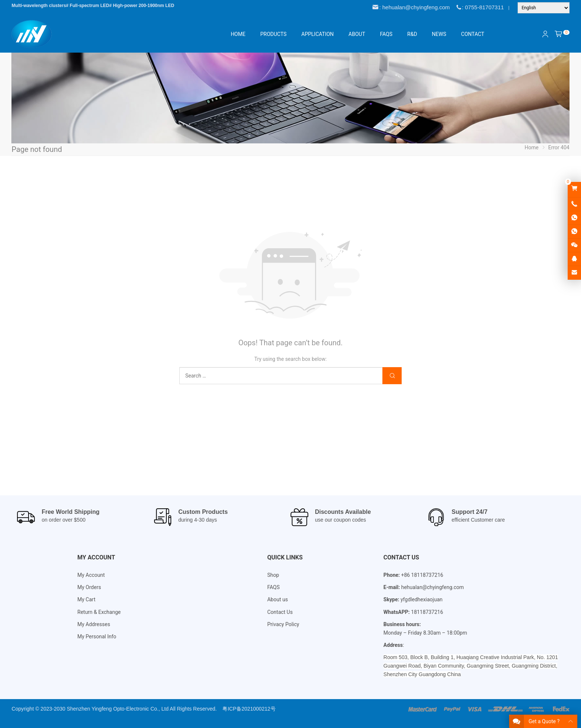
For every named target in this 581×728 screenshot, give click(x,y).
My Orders (89, 587)
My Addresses (94, 624)
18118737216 (427, 612)
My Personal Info (97, 636)
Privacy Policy (283, 624)
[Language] (544, 8)
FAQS (273, 587)
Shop (273, 575)
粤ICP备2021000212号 (249, 709)
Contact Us (280, 612)
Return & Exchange (99, 612)
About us (278, 599)
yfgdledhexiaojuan (421, 599)
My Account (91, 575)
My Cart (87, 599)
